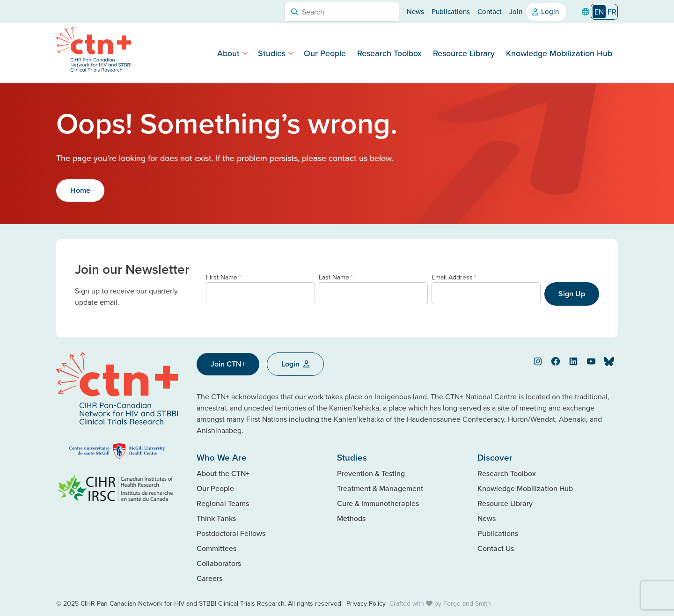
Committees (216, 548)
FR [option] (612, 12)
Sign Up (572, 294)
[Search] (294, 12)
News (415, 11)
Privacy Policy (366, 603)
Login (550, 11)
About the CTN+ (223, 473)
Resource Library (464, 53)
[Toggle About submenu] (245, 53)
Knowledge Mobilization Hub (559, 53)
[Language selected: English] (604, 12)
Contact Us (496, 548)
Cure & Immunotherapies (378, 503)
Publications (451, 11)
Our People (325, 53)
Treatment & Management (380, 488)
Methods (351, 518)
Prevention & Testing (371, 473)
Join (516, 11)
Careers (209, 578)
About (228, 53)
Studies (272, 53)
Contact (490, 11)
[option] (612, 12)
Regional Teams (223, 503)
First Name (223, 277)
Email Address (454, 277)
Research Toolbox (389, 53)
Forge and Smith (467, 603)
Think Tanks (216, 518)
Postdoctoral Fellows (231, 533)
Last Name (336, 277)
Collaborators (219, 563)
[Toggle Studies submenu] (291, 53)
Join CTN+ (228, 364)
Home (80, 190)
